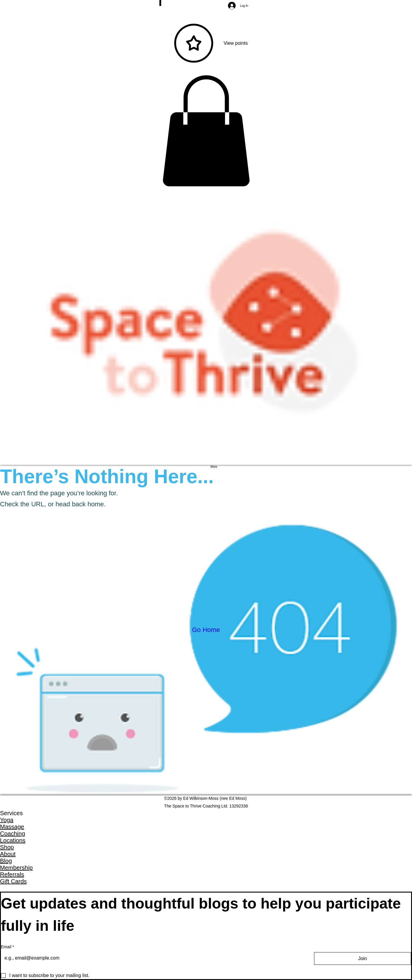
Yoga (7, 820)
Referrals (12, 874)
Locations (13, 840)
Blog (6, 861)
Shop (7, 847)
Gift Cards (13, 881)
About (8, 854)
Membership (16, 868)
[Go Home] (206, 630)
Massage (12, 827)
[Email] (152, 958)
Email (7, 947)
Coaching (13, 834)
